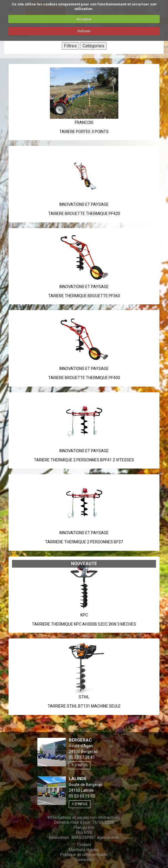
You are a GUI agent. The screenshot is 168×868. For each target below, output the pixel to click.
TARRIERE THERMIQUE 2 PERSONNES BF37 (84, 542)
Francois (84, 122)
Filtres (70, 46)
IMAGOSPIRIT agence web (95, 837)
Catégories (93, 46)
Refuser (84, 31)
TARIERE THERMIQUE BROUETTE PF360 (84, 296)
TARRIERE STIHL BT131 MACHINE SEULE (84, 706)
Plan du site (84, 827)
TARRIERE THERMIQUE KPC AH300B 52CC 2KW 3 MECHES (84, 624)
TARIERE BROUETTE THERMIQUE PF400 (84, 378)
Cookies (84, 845)
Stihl (84, 697)
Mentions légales (84, 850)
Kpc (84, 615)
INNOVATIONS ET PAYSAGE (84, 204)
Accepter (84, 19)
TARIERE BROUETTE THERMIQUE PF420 (84, 214)
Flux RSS (84, 832)
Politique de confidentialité (84, 855)
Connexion (84, 860)
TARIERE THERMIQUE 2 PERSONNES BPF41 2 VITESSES (84, 460)
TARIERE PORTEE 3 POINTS (84, 132)
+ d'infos (80, 765)
